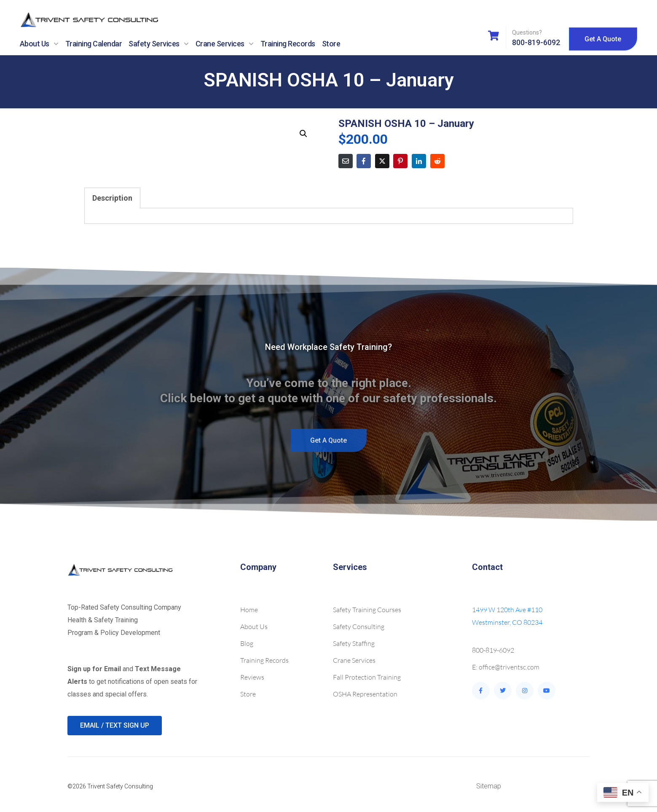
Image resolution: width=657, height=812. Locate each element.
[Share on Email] (346, 161)
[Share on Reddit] (437, 161)
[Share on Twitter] (382, 161)
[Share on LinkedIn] (419, 161)
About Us (39, 44)
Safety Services (159, 44)
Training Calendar (94, 44)
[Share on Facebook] (364, 161)
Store (331, 44)
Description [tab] (112, 198)
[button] (303, 134)
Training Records (288, 44)
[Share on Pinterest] (400, 161)
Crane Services (225, 44)
